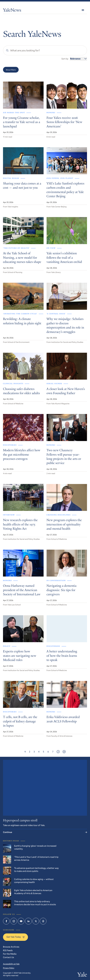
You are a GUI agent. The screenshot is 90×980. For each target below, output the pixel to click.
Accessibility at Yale (11, 964)
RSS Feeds (8, 950)
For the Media (10, 954)
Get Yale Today (15, 937)
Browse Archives (11, 947)
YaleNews (12, 11)
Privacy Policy (9, 968)
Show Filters (11, 70)
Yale (82, 975)
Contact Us (8, 957)
